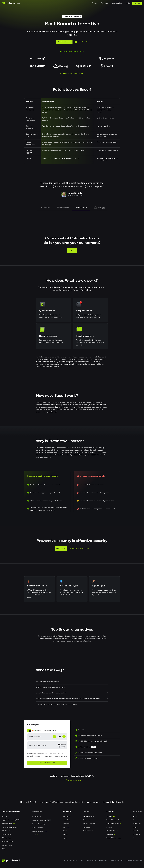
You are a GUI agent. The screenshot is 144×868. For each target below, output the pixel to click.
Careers (136, 820)
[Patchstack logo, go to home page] (13, 3)
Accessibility (103, 861)
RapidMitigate (7, 824)
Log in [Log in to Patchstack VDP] (34, 835)
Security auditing (37, 828)
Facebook (136, 834)
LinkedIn (136, 831)
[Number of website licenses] (59, 737)
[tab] (45, 208)
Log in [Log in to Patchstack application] (4, 849)
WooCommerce (88, 831)
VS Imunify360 (7, 834)
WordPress (86, 827)
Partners (109, 816)
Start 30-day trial (64, 42)
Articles (109, 827)
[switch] (47, 731)
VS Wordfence (7, 838)
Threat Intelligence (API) (10, 827)
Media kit (136, 827)
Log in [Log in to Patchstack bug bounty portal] (65, 838)
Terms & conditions (117, 861)
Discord (65, 834)
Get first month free (47, 763)
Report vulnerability (38, 824)
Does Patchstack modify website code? (72, 693)
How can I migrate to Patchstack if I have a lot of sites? (72, 704)
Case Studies (111, 831)
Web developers (88, 816)
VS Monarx (6, 831)
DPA (82, 861)
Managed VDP (37, 816)
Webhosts (86, 820)
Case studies (117, 3)
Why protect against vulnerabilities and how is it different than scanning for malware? (72, 699)
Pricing (94, 3)
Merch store (137, 824)
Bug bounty (67, 816)
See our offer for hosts (80, 548)
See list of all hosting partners (73, 73)
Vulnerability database (114, 820)
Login (128, 3)
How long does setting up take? (72, 681)
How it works (81, 42)
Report (65, 831)
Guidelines (66, 824)
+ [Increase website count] (64, 737)
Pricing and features (73, 780)
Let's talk (72, 250)
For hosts (105, 3)
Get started (61, 548)
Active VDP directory (39, 820)
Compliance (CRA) (38, 831)
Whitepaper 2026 (112, 824)
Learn (65, 827)
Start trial (137, 3)
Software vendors (89, 824)
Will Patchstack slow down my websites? (72, 687)
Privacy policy (91, 861)
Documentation (8, 842)
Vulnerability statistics (114, 838)
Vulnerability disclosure (134, 861)
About (135, 816)
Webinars (110, 834)
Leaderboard (67, 820)
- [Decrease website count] (54, 737)
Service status (7, 845)
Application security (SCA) (11, 820)
